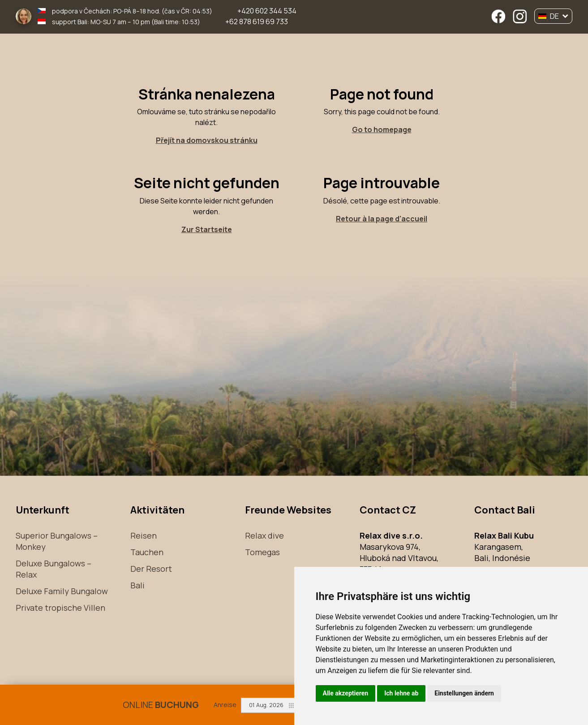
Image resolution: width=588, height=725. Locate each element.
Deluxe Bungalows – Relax (54, 569)
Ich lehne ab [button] (401, 693)
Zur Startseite (207, 229)
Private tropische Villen (60, 608)
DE (553, 16)
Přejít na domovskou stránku (207, 140)
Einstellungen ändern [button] (464, 693)
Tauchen (147, 552)
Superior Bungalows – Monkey (57, 541)
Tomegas (262, 552)
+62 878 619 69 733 (257, 22)
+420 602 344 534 (267, 11)
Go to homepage (382, 129)
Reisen (144, 535)
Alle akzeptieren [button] (346, 693)
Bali (137, 585)
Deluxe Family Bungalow (62, 591)
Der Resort (151, 569)
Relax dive (264, 535)
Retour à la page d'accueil (382, 219)
